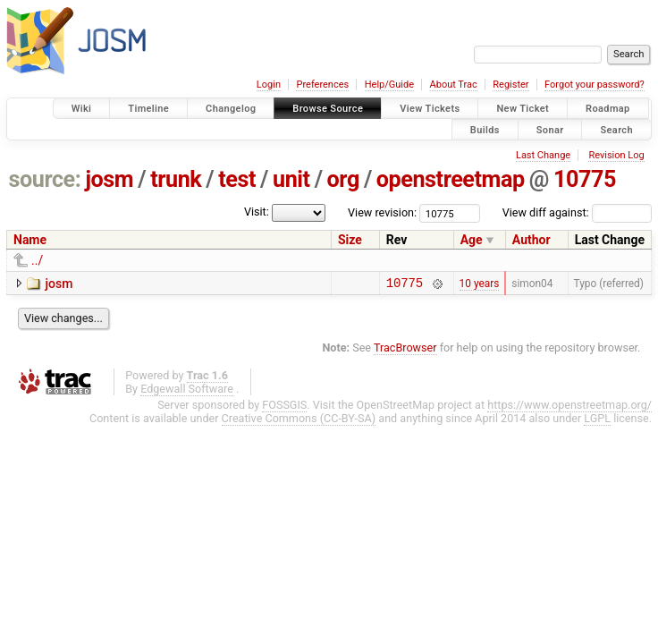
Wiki (82, 109)
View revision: (382, 212)
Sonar (550, 129)
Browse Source (328, 109)
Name (30, 240)
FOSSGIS (284, 407)
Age (472, 240)
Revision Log (616, 155)
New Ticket (523, 109)
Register (510, 85)
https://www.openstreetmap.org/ (569, 407)
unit (291, 179)
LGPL (597, 421)
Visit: (257, 212)
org (343, 179)
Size (350, 240)
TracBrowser (405, 350)
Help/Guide (389, 85)
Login (269, 85)
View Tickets (430, 109)
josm (109, 179)
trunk (176, 179)
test (237, 179)
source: (45, 179)
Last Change (543, 155)
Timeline (148, 109)
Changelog (231, 109)
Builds (485, 129)
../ (37, 260)
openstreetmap (451, 179)
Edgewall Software (187, 391)
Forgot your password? (595, 85)
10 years (480, 284)
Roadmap (608, 109)
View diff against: (577, 212)
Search (616, 129)
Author (531, 240)
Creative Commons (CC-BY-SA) (299, 421)
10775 (585, 179)
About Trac (454, 85)
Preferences (322, 85)
